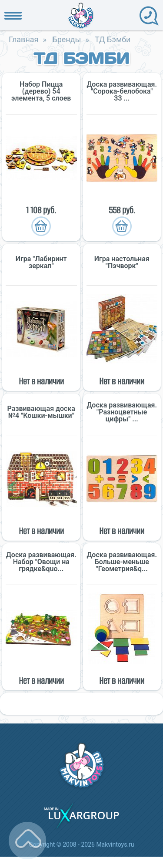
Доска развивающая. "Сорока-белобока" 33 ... (122, 91)
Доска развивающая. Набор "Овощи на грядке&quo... (41, 562)
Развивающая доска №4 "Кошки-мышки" (41, 412)
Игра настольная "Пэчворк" (122, 262)
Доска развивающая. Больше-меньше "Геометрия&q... (122, 562)
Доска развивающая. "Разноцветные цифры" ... (122, 412)
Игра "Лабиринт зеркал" (41, 262)
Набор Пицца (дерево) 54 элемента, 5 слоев (41, 91)
